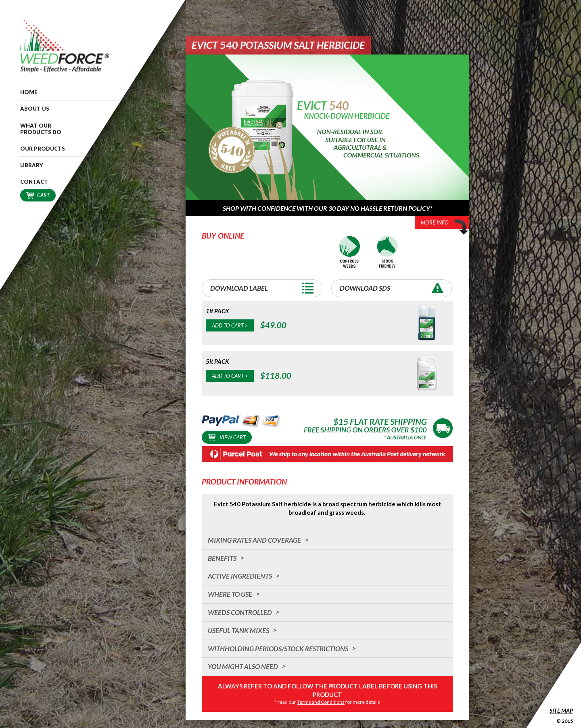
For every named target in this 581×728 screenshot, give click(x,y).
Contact (34, 182)
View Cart (227, 437)
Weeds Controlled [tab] (240, 612)
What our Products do (41, 129)
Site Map (561, 710)
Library (31, 165)
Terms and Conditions (321, 702)
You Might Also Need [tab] (243, 666)
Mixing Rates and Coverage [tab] (254, 540)
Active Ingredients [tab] (240, 576)
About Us (35, 109)
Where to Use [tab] (230, 594)
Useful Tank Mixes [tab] (238, 630)
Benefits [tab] (222, 558)
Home (29, 92)
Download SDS (394, 288)
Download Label (264, 288)
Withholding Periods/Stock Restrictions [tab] (278, 649)
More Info (445, 223)
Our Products (43, 149)
